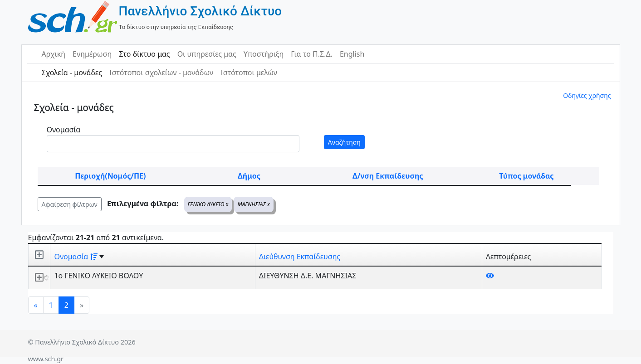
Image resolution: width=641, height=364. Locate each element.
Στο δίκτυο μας (144, 54)
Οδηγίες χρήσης (587, 95)
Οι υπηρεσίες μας (207, 54)
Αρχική (54, 54)
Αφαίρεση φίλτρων (70, 204)
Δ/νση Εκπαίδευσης (388, 176)
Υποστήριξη (264, 54)
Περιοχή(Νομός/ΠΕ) (110, 176)
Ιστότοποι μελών (249, 73)
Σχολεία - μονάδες (72, 73)
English (352, 54)
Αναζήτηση (344, 142)
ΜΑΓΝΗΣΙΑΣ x (254, 204)
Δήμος (249, 176)
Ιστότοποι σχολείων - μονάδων (161, 73)
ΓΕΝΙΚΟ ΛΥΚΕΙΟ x (208, 204)
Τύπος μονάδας (526, 176)
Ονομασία (64, 130)
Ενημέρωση (92, 54)
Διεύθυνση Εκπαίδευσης (300, 257)
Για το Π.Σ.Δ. (312, 54)
